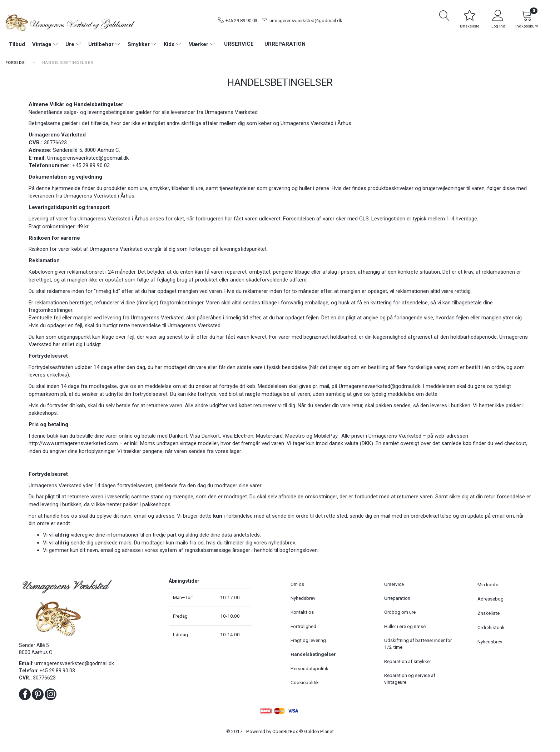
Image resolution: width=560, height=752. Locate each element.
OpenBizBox (285, 731)
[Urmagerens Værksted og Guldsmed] (70, 22)
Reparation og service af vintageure (410, 679)
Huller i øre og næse (405, 626)
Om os (297, 584)
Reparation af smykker (408, 661)
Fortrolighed (303, 626)
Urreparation (285, 44)
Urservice (239, 44)
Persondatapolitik (309, 668)
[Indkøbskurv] (527, 20)
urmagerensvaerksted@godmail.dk (306, 21)
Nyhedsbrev (303, 598)
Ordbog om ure (400, 612)
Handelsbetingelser (313, 654)
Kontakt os (302, 612)
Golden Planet (319, 731)
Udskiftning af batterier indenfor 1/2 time (418, 644)
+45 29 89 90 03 (241, 21)
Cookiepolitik (305, 682)
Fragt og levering (308, 640)
